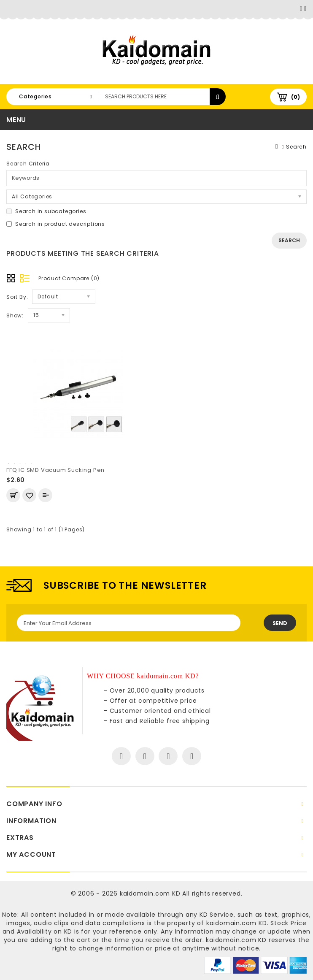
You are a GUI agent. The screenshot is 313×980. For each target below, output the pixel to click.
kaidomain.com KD (150, 893)
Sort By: (17, 297)
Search (296, 147)
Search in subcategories (46, 211)
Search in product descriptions (56, 224)
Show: (15, 315)
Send (280, 623)
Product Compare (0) (69, 278)
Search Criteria (28, 164)
